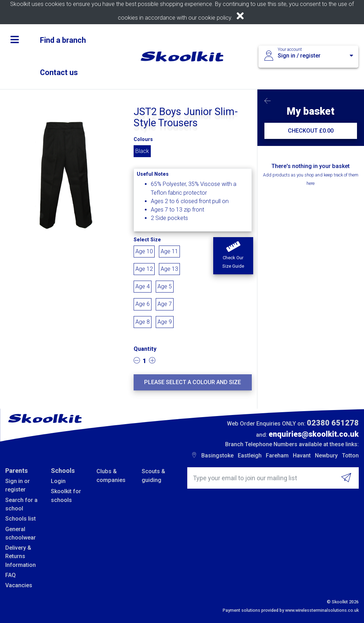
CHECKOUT (311, 131)
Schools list (21, 519)
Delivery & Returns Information (21, 556)
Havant (302, 455)
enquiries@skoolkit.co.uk (314, 434)
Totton (350, 455)
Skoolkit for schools (66, 495)
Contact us (59, 72)
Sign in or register (18, 485)
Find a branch (63, 40)
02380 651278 (333, 423)
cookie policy (215, 18)
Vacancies (19, 585)
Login (58, 481)
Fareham (277, 455)
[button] (233, 256)
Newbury (326, 455)
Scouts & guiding (153, 475)
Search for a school (21, 504)
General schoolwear (21, 533)
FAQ (11, 575)
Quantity (145, 349)
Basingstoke (217, 455)
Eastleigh (250, 455)
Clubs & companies (111, 475)
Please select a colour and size (193, 382)
